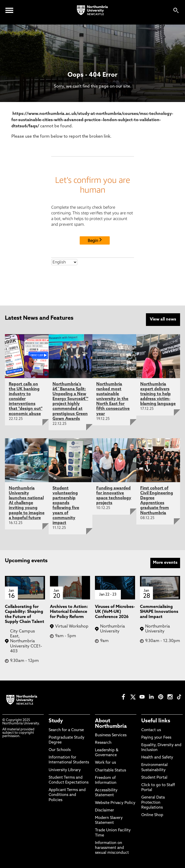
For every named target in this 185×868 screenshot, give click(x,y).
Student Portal (154, 777)
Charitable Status (110, 770)
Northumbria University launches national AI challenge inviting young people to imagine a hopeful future (27, 503)
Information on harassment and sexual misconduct (112, 847)
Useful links (156, 721)
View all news (163, 319)
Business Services (111, 735)
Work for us (105, 763)
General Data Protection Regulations (153, 802)
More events (165, 562)
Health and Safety (157, 757)
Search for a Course (66, 730)
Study (56, 721)
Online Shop (152, 815)
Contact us (151, 730)
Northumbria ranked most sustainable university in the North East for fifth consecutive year (113, 399)
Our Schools (60, 750)
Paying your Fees (156, 737)
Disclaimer (105, 810)
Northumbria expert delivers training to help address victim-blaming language (158, 394)
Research (103, 742)
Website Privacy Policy (115, 803)
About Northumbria (111, 723)
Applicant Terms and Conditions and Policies (67, 795)
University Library (65, 770)
